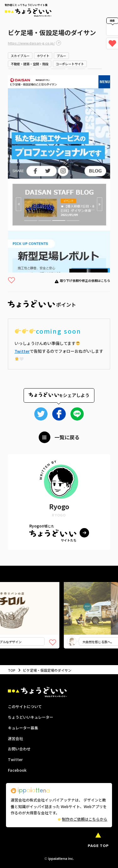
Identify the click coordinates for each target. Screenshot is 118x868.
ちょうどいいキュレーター (31, 717)
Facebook (17, 770)
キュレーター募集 (23, 728)
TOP (12, 670)
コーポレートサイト (70, 64)
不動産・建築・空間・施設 (30, 64)
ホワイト (43, 56)
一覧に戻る (67, 437)
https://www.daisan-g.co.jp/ (31, 43)
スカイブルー (20, 56)
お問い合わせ (19, 749)
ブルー (61, 56)
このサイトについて (25, 706)
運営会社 (15, 738)
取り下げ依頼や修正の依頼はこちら (85, 281)
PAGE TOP (98, 846)
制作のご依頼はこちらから (83, 819)
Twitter (22, 351)
